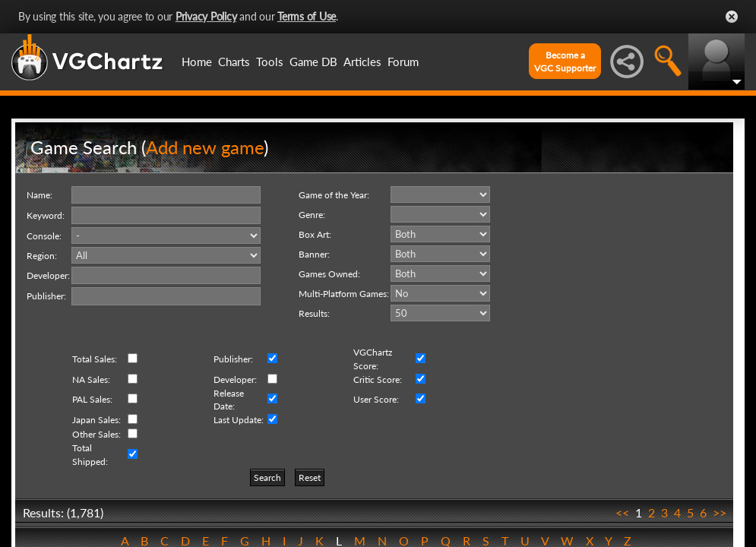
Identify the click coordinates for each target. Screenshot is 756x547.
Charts (234, 62)
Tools (270, 62)
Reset (310, 477)
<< (622, 512)
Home (197, 62)
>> (720, 512)
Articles (362, 62)
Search (267, 477)
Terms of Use (307, 16)
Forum (403, 62)
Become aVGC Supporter (565, 62)
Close (732, 17)
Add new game (205, 147)
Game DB (313, 62)
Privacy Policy (206, 16)
